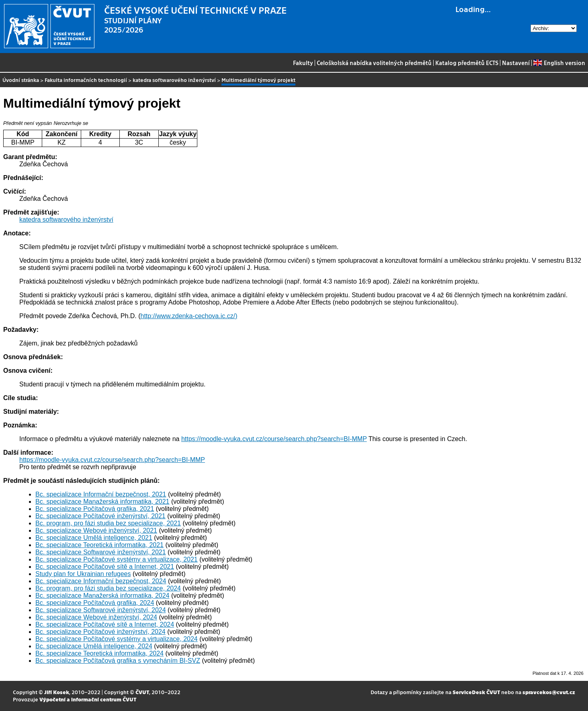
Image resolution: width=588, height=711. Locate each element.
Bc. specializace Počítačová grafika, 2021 (95, 509)
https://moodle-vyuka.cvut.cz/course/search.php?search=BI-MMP (274, 439)
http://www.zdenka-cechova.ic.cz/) (189, 316)
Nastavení (516, 63)
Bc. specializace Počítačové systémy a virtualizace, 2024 (117, 639)
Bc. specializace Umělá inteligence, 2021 (94, 538)
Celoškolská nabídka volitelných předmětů (374, 63)
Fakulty (303, 63)
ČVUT (142, 692)
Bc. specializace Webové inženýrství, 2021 (96, 530)
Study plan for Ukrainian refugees (83, 574)
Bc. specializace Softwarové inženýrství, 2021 (101, 552)
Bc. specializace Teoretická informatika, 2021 (99, 545)
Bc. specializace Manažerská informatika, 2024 (102, 596)
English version (559, 63)
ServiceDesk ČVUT (476, 692)
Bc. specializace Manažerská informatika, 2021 (102, 502)
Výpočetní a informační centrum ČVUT (88, 699)
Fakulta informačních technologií (86, 80)
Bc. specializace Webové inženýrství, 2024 (96, 617)
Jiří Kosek (57, 692)
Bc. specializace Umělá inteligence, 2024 (94, 646)
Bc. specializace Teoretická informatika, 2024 (99, 653)
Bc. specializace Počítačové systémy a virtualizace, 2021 (117, 559)
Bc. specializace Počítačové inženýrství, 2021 (100, 516)
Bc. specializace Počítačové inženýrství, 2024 (100, 632)
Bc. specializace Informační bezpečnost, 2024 (101, 581)
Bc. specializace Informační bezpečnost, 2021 (101, 494)
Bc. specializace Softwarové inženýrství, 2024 (101, 610)
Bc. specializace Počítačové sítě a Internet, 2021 (105, 567)
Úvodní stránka (21, 80)
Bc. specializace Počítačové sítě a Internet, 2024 (105, 624)
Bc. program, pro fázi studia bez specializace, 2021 (108, 523)
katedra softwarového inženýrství (174, 80)
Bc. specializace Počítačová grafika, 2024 (95, 603)
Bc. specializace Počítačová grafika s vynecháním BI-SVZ (118, 661)
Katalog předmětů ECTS (467, 63)
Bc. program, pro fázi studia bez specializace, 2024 (108, 588)
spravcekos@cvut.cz (549, 692)
